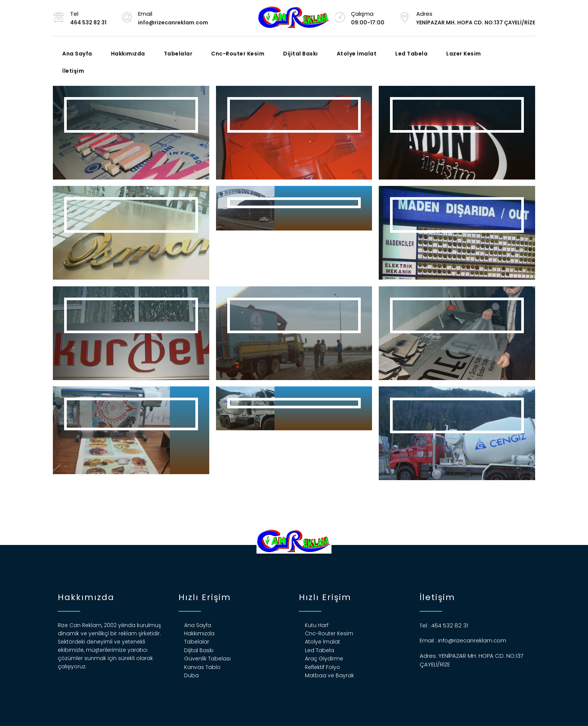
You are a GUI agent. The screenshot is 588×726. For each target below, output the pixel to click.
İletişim (73, 71)
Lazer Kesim (464, 54)
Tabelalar (178, 54)
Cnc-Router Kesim (238, 54)
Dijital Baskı (301, 54)
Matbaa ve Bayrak (329, 675)
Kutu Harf (317, 625)
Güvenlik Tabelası (207, 659)
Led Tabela (411, 54)
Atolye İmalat (357, 54)
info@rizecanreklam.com (472, 640)
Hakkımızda (128, 54)
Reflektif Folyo (322, 667)
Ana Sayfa (77, 54)
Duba (191, 675)
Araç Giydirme (324, 659)
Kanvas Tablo (202, 667)
